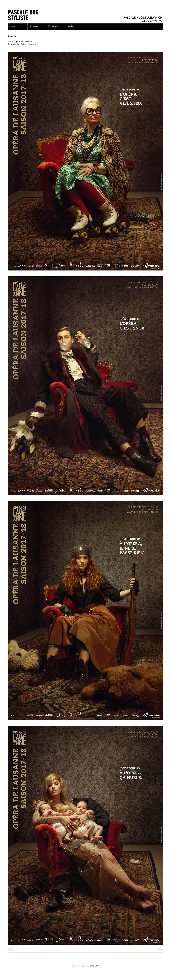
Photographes (54, 26)
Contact (71, 26)
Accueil (12, 26)
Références (33, 26)
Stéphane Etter (92, 966)
